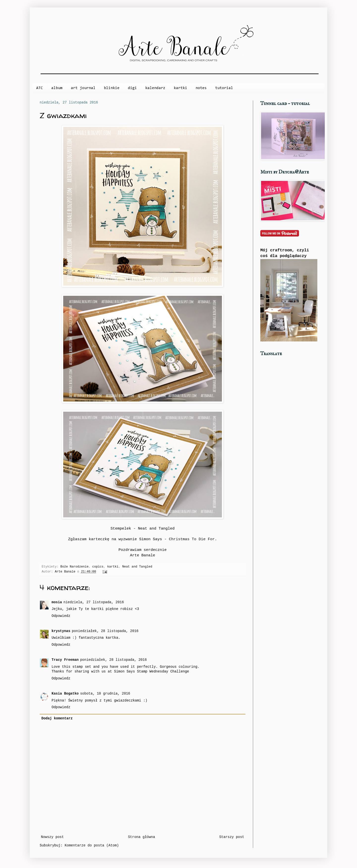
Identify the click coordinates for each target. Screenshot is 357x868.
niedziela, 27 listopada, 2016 (94, 602)
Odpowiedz (61, 616)
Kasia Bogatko (65, 694)
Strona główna (141, 837)
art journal (83, 88)
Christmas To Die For (192, 539)
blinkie (112, 88)
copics (98, 567)
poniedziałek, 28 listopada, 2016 (105, 631)
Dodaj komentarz (57, 718)
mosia (57, 602)
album (57, 88)
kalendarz (155, 88)
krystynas (61, 631)
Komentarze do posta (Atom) (92, 845)
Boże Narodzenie (74, 567)
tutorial (224, 88)
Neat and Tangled (137, 567)
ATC (40, 88)
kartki (180, 88)
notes (201, 88)
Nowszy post (52, 837)
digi (132, 88)
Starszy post (232, 837)
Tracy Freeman (65, 660)
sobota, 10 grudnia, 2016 (105, 694)
